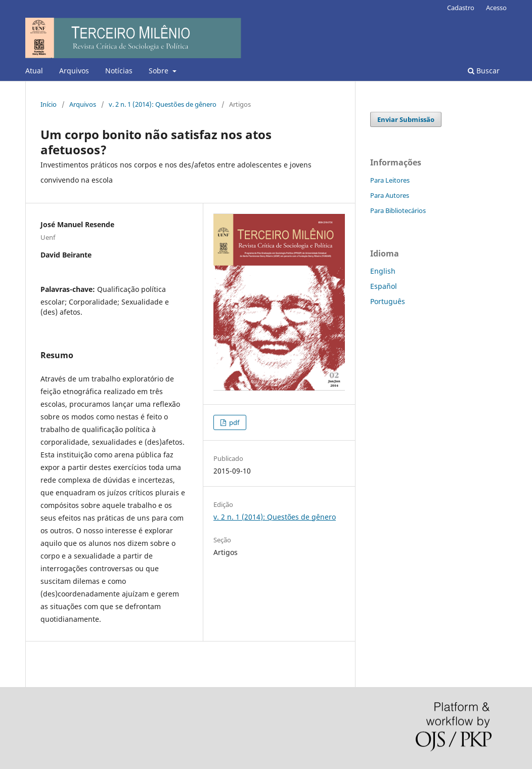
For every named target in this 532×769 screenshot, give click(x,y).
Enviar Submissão (406, 119)
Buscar (484, 71)
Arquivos (74, 71)
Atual (34, 71)
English (383, 271)
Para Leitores (390, 180)
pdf (233, 422)
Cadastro (461, 8)
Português (388, 301)
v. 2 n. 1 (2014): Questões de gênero (163, 104)
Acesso (496, 8)
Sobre (160, 71)
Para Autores (390, 195)
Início (49, 104)
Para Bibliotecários (398, 210)
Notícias (119, 71)
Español (384, 286)
